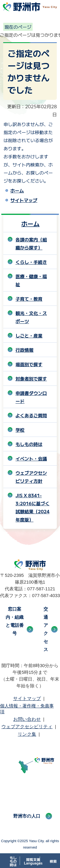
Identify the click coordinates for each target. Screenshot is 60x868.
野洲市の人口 (27, 816)
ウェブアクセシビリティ (27, 727)
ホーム (17, 190)
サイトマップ (24, 200)
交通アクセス (46, 629)
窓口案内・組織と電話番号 (15, 621)
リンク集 (27, 734)
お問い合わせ (27, 719)
